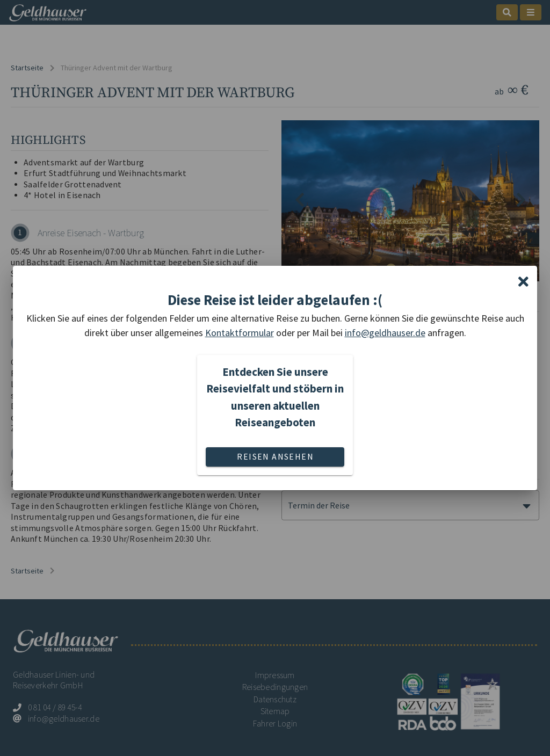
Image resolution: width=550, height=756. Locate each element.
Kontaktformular (240, 333)
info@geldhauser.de (385, 333)
